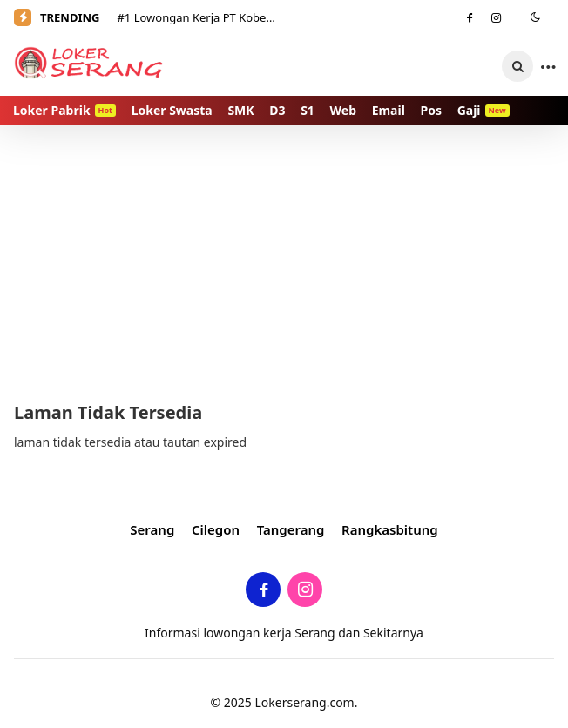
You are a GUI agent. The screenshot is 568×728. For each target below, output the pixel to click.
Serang (152, 529)
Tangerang (291, 529)
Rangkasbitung (390, 529)
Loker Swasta (172, 110)
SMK (240, 110)
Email (389, 110)
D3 (277, 110)
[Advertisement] (284, 261)
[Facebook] (470, 17)
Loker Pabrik (64, 110)
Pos (431, 110)
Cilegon (216, 529)
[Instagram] (497, 17)
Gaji (483, 110)
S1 (308, 110)
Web (343, 110)
